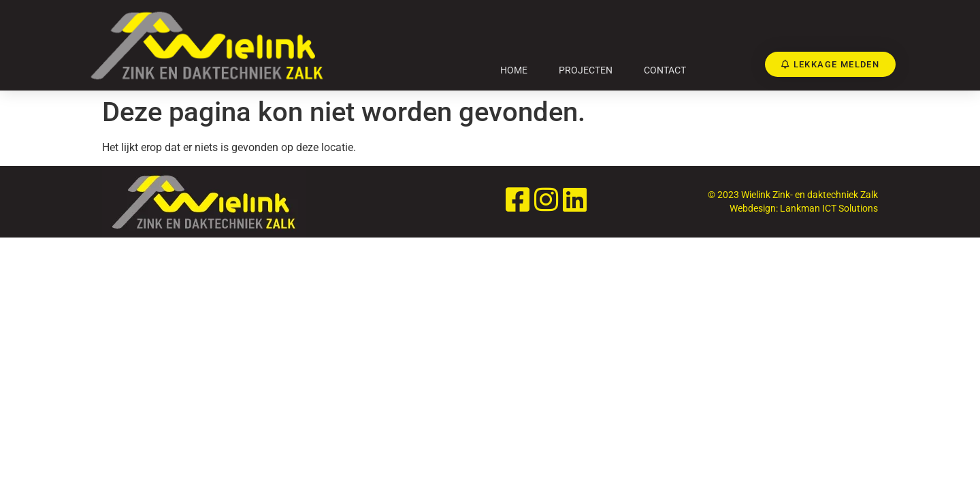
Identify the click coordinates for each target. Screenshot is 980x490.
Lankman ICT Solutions (829, 208)
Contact (665, 70)
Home (514, 70)
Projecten (586, 70)
